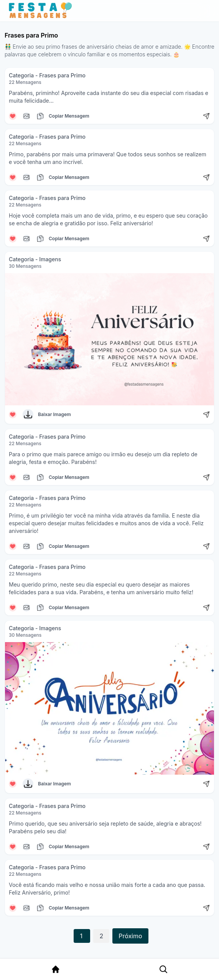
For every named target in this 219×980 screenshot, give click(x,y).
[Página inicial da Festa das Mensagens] (42, 11)
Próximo (130, 936)
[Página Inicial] (54, 969)
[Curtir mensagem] (13, 116)
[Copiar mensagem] (26, 116)
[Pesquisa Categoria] (161, 969)
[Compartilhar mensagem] (206, 116)
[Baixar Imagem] (28, 415)
